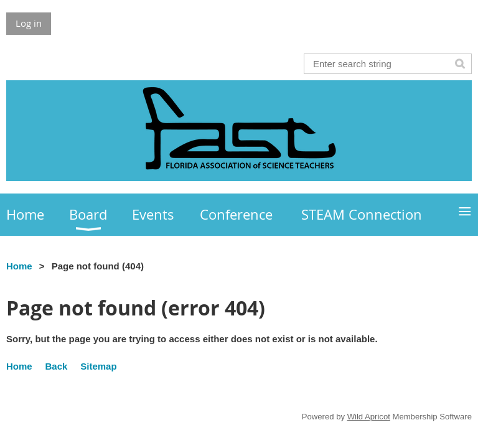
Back (57, 366)
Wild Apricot (369, 417)
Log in (29, 23)
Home (19, 266)
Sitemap (98, 366)
